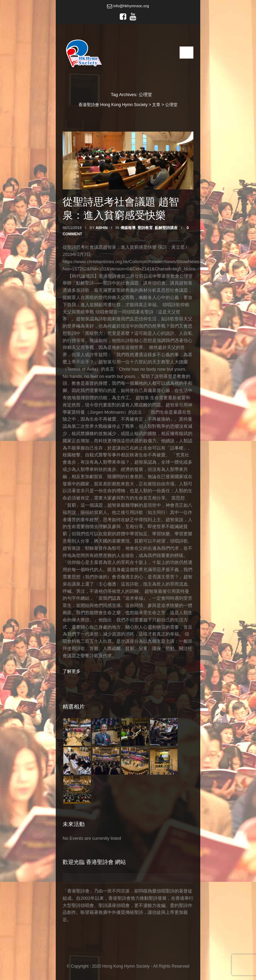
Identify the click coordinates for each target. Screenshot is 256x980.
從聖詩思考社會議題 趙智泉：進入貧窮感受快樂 (121, 208)
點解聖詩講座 (166, 228)
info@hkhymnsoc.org (128, 6)
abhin (102, 228)
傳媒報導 (128, 228)
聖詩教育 (145, 228)
